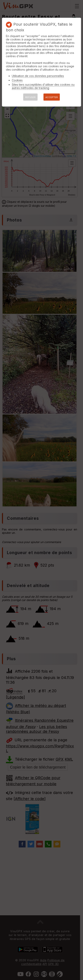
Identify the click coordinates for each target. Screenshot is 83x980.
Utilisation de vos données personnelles (38, 76)
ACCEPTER (52, 97)
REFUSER (30, 97)
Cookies (17, 80)
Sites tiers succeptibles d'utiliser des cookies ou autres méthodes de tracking (43, 86)
